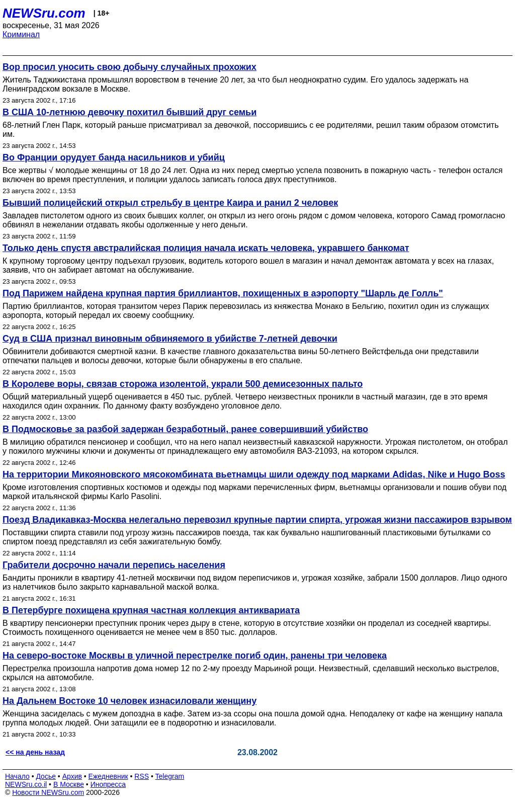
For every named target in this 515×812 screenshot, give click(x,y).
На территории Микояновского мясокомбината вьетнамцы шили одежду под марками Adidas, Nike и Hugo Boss (254, 474)
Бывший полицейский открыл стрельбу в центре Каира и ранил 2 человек (170, 203)
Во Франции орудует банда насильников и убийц (114, 157)
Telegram (170, 776)
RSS (142, 776)
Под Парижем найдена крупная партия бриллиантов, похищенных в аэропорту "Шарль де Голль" (223, 293)
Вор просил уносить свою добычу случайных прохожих (130, 67)
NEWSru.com (44, 13)
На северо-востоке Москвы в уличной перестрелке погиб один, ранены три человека (195, 656)
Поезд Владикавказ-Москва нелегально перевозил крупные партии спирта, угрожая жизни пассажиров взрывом (257, 520)
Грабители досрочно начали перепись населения (114, 565)
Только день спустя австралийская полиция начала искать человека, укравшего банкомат (206, 248)
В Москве (69, 784)
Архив (72, 776)
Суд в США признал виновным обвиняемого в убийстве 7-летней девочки (170, 339)
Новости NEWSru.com (48, 792)
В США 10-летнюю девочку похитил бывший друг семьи (130, 112)
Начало (17, 776)
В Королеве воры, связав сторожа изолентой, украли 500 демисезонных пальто (183, 384)
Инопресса (108, 784)
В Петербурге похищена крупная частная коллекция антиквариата (151, 610)
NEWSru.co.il (26, 784)
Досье (46, 776)
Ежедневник (108, 776)
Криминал (21, 34)
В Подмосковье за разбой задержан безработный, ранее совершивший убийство (185, 429)
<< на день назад (35, 752)
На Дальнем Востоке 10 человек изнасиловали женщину (130, 701)
